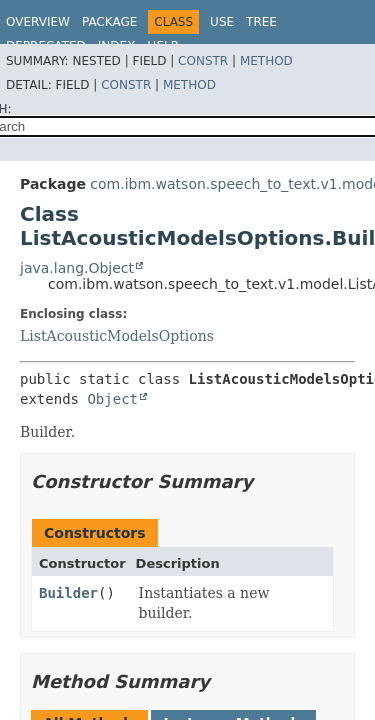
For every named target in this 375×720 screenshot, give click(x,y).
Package (109, 22)
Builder (68, 593)
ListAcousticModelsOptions (117, 336)
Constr (203, 61)
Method (266, 61)
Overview (38, 22)
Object (112, 399)
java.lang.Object (77, 268)
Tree (261, 22)
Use (222, 22)
